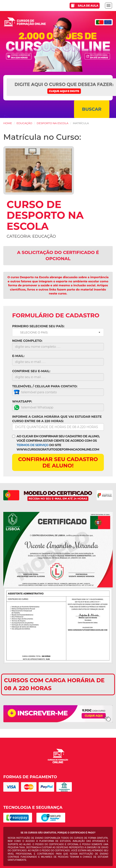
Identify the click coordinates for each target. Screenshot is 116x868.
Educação (24, 123)
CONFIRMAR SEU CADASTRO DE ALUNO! (58, 462)
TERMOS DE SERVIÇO (32, 445)
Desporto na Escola (52, 123)
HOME (8, 123)
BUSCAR (92, 109)
